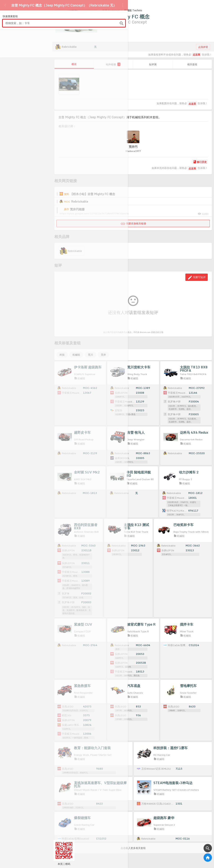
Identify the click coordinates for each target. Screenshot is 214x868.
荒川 (90, 355)
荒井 (103, 355)
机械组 (76, 355)
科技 (62, 355)
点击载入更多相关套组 (133, 844)
